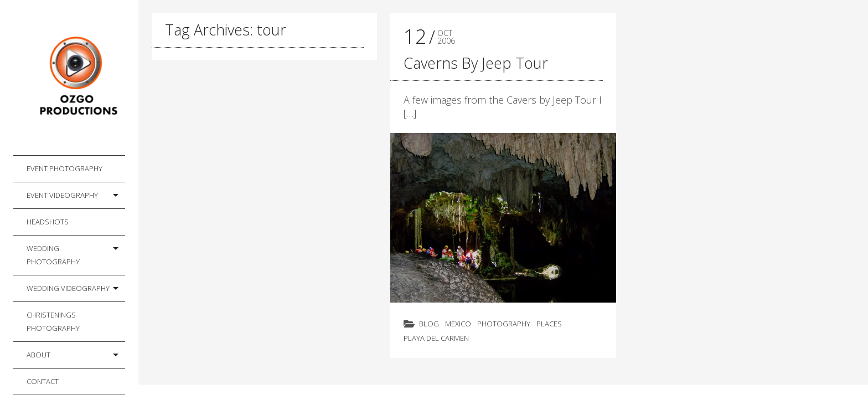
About (38, 355)
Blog (429, 324)
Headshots (48, 222)
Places (549, 324)
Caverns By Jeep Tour (476, 63)
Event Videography (62, 195)
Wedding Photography (53, 255)
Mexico (458, 324)
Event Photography (64, 168)
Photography (504, 324)
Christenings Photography (53, 321)
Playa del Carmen (436, 338)
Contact (43, 381)
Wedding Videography (68, 288)
